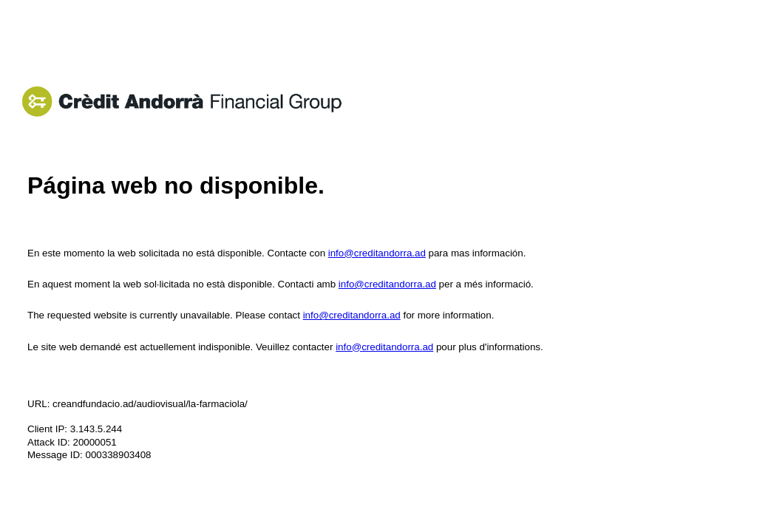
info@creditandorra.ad (377, 253)
